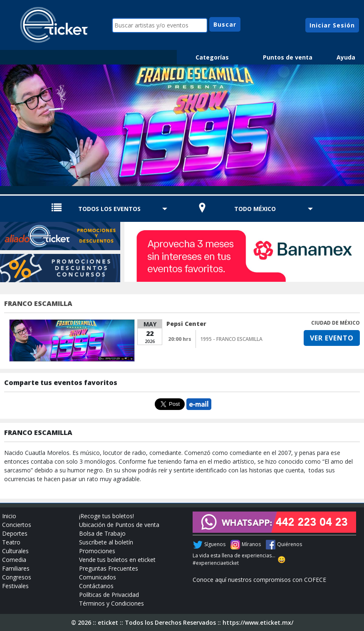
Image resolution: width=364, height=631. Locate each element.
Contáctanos (96, 586)
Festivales (15, 586)
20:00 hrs (180, 339)
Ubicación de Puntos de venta (119, 525)
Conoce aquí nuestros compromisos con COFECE (259, 580)
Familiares (16, 568)
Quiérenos (290, 544)
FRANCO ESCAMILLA (38, 303)
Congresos (17, 577)
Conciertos (17, 525)
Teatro (11, 542)
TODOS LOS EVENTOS (109, 209)
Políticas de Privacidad (109, 595)
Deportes (15, 533)
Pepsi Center (186, 324)
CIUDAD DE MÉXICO (336, 323)
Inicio (9, 516)
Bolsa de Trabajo (102, 533)
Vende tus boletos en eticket (117, 560)
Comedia (14, 560)
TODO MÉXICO (255, 209)
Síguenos (215, 544)
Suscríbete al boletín (106, 542)
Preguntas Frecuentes (109, 568)
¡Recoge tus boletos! (106, 516)
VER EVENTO (332, 338)
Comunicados (98, 577)
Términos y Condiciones (111, 603)
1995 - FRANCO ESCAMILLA (231, 339)
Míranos (251, 544)
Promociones (97, 551)
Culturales (15, 551)
